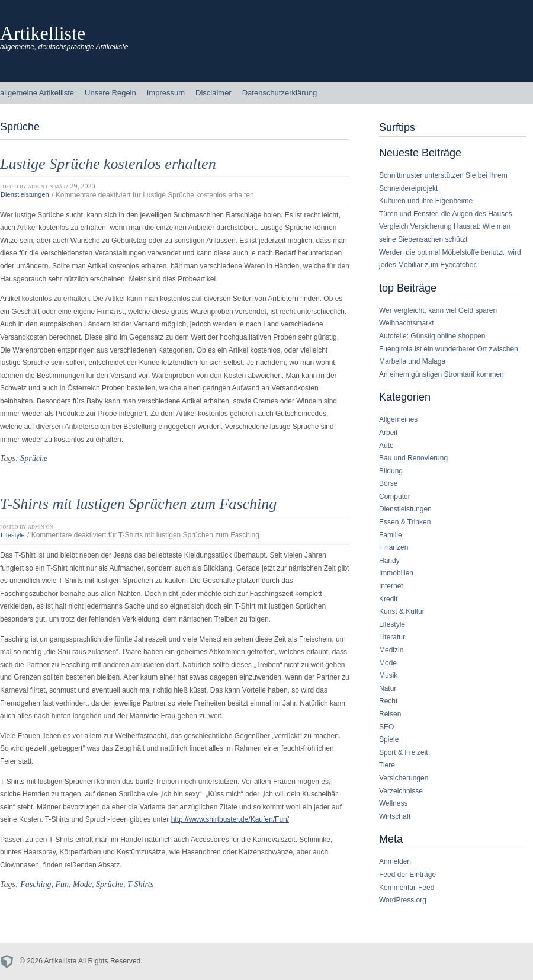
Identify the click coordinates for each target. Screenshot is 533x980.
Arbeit (388, 433)
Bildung (391, 471)
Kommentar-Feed (407, 888)
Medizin (391, 650)
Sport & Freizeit (404, 752)
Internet (391, 586)
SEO (386, 727)
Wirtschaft (395, 816)
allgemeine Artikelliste (37, 93)
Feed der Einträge (407, 875)
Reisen (390, 714)
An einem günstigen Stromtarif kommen (442, 374)
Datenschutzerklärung (280, 93)
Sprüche (34, 458)
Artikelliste (43, 33)
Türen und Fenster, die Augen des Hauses (446, 214)
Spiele (389, 739)
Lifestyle (12, 535)
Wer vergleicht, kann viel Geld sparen (438, 310)
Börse (388, 483)
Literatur (392, 637)
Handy (389, 561)
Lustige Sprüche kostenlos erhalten (108, 164)
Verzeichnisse (401, 791)
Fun (62, 884)
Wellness (393, 803)
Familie (391, 535)
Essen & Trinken (405, 522)
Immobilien (396, 573)
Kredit (388, 599)
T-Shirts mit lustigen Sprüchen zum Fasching (138, 504)
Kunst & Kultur (402, 611)
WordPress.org (403, 900)
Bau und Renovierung (413, 458)
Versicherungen (404, 778)
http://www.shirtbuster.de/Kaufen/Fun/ (230, 819)
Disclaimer (213, 93)
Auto (386, 446)
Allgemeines (398, 419)
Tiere (387, 765)
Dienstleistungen (25, 195)
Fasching (36, 884)
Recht (388, 701)
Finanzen (394, 547)
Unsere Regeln (110, 93)
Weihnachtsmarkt (406, 323)
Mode (82, 884)
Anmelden (395, 861)
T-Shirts (140, 884)
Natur (388, 688)
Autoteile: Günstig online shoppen (432, 336)
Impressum (166, 93)
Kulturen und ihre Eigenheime (426, 201)
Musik (388, 675)
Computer (395, 497)
